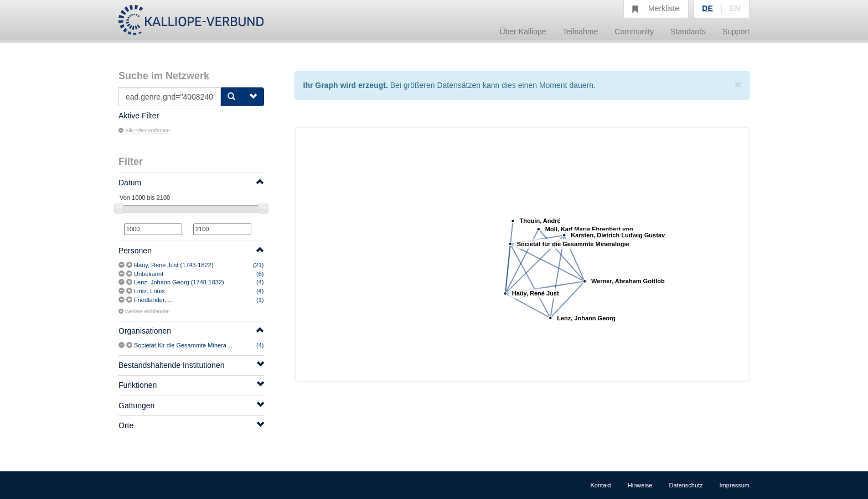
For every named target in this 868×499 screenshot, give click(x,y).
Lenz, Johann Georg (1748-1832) (179, 282)
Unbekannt (149, 274)
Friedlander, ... (153, 300)
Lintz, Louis (149, 291)
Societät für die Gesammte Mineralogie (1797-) (197, 345)
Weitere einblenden (144, 311)
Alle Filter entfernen (144, 131)
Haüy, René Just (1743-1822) (174, 265)
